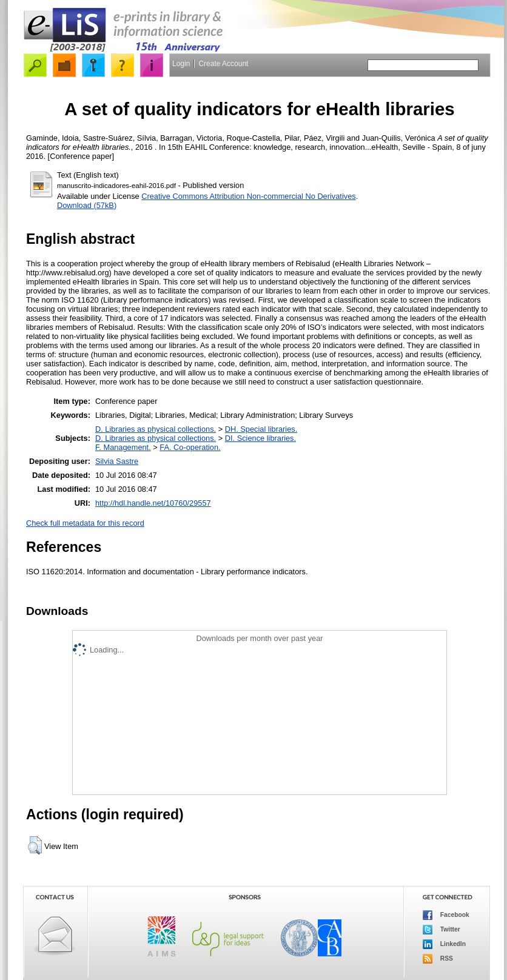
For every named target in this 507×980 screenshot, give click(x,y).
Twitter (442, 930)
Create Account (223, 64)
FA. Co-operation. (190, 447)
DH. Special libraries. (261, 429)
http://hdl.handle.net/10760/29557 (153, 503)
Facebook (446, 915)
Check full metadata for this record (85, 523)
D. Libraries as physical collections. (156, 429)
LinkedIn (444, 944)
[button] (35, 845)
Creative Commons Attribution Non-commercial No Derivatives (248, 196)
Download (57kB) (87, 205)
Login (181, 64)
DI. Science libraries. (260, 438)
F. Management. (123, 447)
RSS (438, 959)
